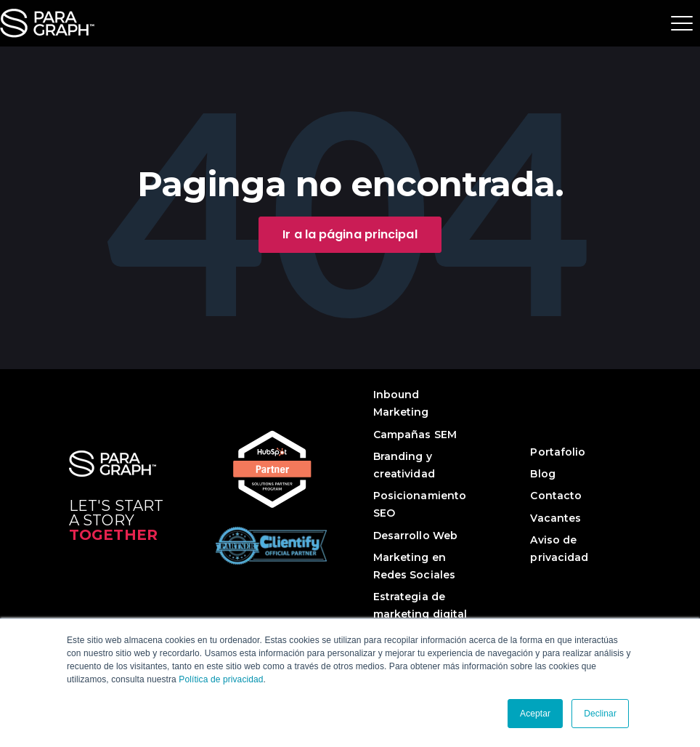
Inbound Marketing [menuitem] (401, 403)
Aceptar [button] (535, 714)
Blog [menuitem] (542, 474)
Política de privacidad (221, 679)
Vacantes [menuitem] (555, 518)
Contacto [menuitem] (556, 496)
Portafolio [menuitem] (558, 452)
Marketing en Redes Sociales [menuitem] (414, 566)
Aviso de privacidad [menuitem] (559, 549)
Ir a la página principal (350, 234)
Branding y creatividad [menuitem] (404, 465)
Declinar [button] (600, 714)
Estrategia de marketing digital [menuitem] (420, 605)
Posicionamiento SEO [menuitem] (420, 504)
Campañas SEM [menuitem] (415, 435)
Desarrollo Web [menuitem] (415, 536)
